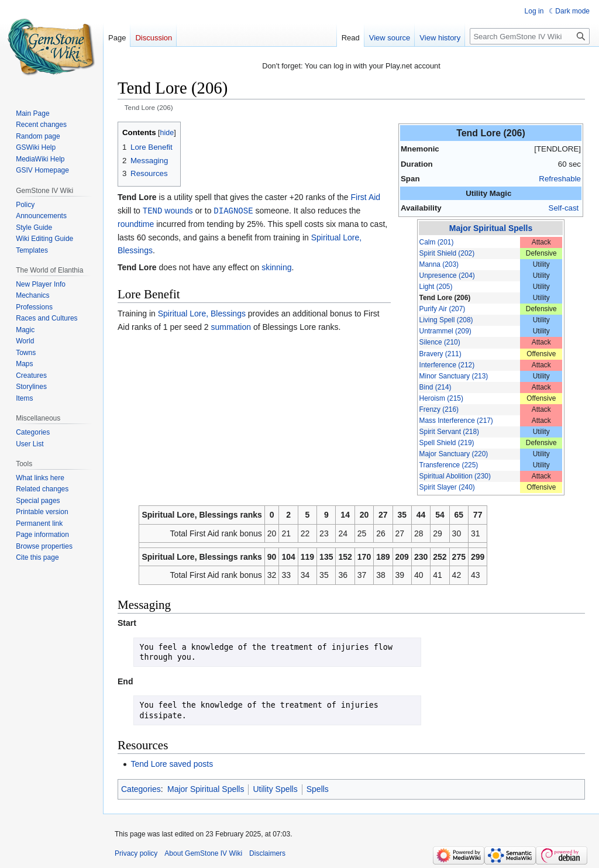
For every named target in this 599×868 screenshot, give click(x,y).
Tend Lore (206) (445, 298)
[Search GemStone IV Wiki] (530, 36)
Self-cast (564, 208)
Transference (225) (449, 465)
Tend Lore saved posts (172, 764)
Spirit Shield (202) (447, 253)
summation (231, 326)
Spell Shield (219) (447, 443)
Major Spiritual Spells (491, 228)
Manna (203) (439, 264)
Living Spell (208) (446, 320)
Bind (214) (436, 387)
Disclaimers (267, 853)
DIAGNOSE (233, 210)
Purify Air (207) (443, 309)
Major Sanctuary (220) (454, 454)
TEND (153, 210)
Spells (318, 789)
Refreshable (560, 179)
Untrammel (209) (445, 331)
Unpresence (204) (447, 275)
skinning (276, 267)
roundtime (136, 223)
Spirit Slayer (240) (447, 487)
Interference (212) (447, 365)
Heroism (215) (441, 398)
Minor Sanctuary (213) (454, 376)
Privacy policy (136, 853)
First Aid (366, 197)
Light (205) (436, 287)
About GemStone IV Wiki (203, 853)
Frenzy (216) (439, 409)
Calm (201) (437, 242)
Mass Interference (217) (456, 421)
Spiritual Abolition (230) (455, 476)
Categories (141, 789)
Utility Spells (275, 789)
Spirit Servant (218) (449, 432)
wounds (178, 211)
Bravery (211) (440, 354)
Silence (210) (440, 342)
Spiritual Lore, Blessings (202, 313)
